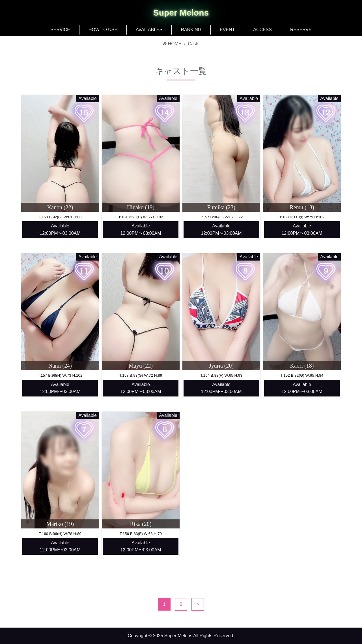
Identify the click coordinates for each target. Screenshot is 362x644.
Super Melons (181, 13)
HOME (172, 44)
